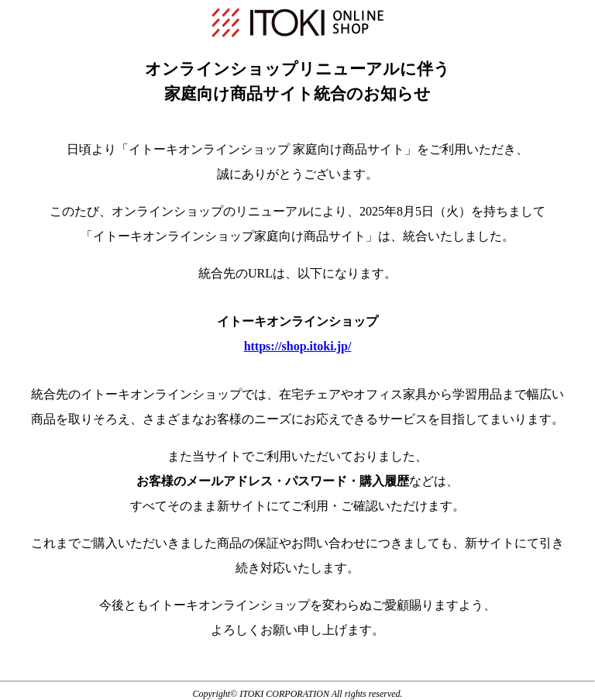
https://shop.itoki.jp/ (298, 346)
